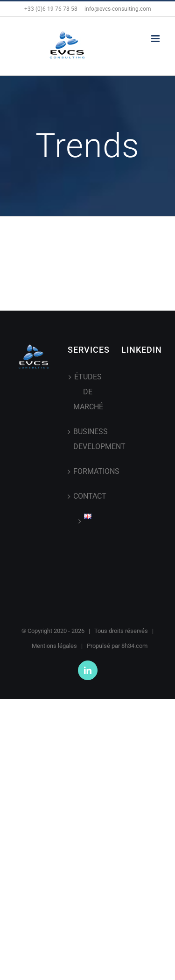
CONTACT (88, 496)
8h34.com (134, 646)
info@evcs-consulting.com (118, 9)
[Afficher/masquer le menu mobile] (156, 39)
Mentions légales (54, 646)
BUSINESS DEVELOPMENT (88, 439)
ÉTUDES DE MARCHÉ (88, 392)
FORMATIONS (88, 471)
